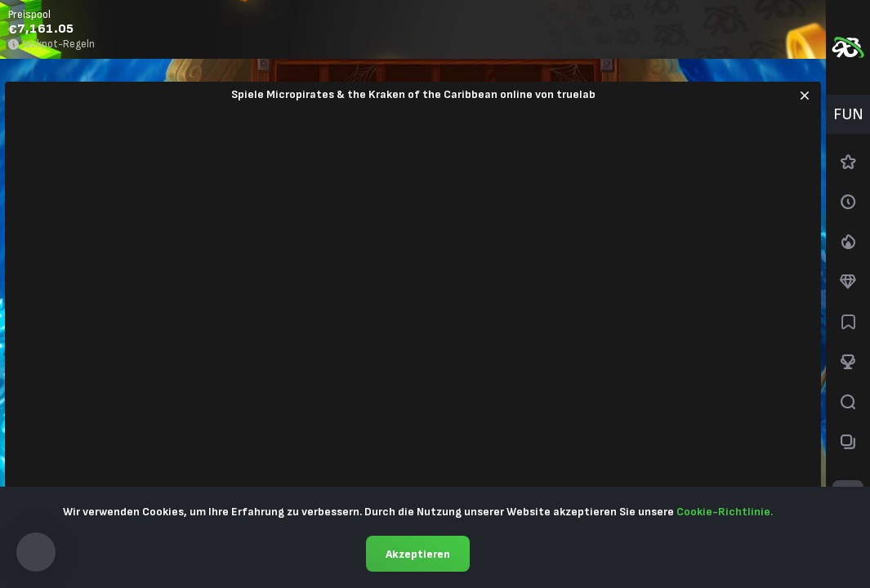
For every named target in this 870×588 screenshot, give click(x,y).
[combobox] (848, 114)
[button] (36, 552)
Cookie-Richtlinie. (725, 512)
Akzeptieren (418, 554)
